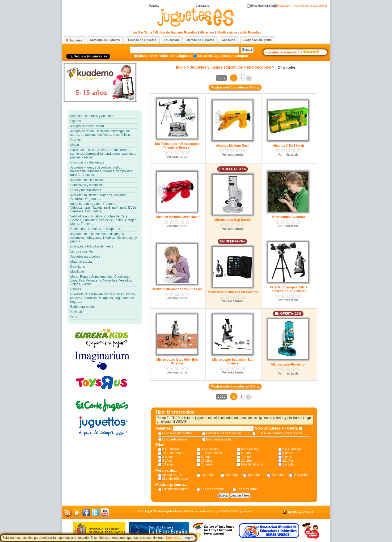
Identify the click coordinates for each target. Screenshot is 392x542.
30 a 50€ (254, 475)
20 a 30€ (231, 475)
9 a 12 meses (292, 449)
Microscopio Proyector (289, 364)
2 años (246, 453)
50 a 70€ (278, 475)
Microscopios (259, 67)
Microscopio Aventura (288, 217)
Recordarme (257, 6)
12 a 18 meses (173, 453)
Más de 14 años (252, 464)
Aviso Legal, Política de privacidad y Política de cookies (172, 511)
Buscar (247, 50)
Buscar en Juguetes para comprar (222, 56)
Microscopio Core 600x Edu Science (177, 362)
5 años (167, 457)
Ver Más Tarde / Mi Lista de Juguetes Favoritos (165, 32)
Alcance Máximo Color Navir (177, 217)
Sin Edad (289, 464)
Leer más (173, 538)
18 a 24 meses (211, 453)
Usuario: (172, 6)
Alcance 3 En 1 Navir (289, 146)
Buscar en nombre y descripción (279, 433)
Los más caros (247, 489)
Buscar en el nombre (177, 433)
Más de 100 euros (175, 479)
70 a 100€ (300, 475)
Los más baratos (213, 489)
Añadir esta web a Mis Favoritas (239, 32)
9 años (167, 461)
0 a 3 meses (171, 449)
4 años (287, 453)
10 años (207, 461)
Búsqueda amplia (175, 439)
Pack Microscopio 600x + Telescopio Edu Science (288, 289)
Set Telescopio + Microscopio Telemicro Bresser (177, 146)
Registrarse (283, 6)
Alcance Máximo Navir (233, 146)
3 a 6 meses (210, 449)
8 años (287, 457)
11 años (247, 461)
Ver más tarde (177, 157)
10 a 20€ (207, 475)
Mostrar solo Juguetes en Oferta (235, 87)
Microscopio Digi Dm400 (233, 220)
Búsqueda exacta (219, 439)
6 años (206, 457)
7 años (246, 457)
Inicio (181, 67)
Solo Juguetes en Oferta (277, 428)
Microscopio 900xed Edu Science (233, 292)
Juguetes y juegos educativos (216, 67)
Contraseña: (221, 6)
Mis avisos (207, 32)
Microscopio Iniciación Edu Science (233, 362)
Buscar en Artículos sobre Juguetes (165, 56)
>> (249, 78)
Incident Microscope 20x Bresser (177, 289)
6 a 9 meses (250, 449)
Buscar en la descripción (224, 433)
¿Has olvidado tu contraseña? (310, 6)
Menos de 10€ (172, 475)
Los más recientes (175, 489)
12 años (288, 461)
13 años (168, 464)
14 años (207, 464)
